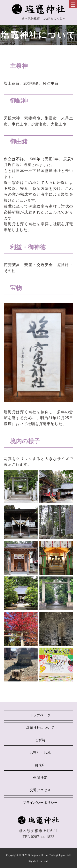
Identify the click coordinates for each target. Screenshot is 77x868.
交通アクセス (40, 790)
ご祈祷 (40, 740)
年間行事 (40, 778)
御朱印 (40, 765)
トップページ (40, 715)
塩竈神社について (40, 728)
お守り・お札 (40, 753)
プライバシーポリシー (40, 803)
